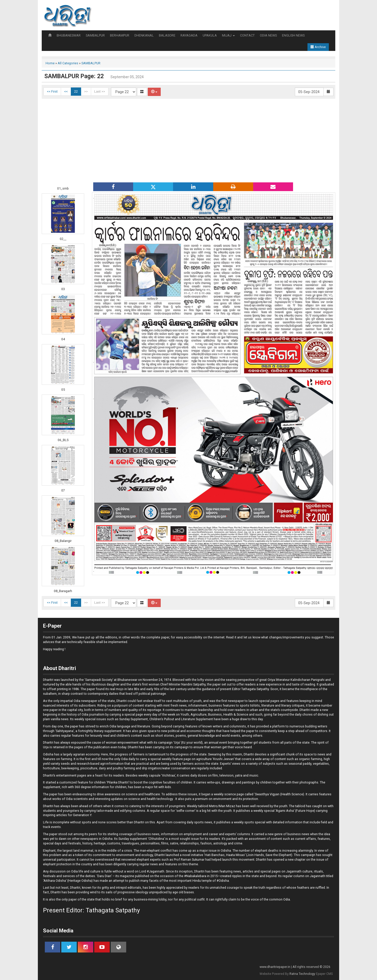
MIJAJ (228, 35)
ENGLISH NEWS (293, 35)
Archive (318, 47)
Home (50, 63)
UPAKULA (210, 35)
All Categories (68, 63)
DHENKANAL (144, 35)
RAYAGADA (189, 35)
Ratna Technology (302, 974)
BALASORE (167, 35)
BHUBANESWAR (69, 35)
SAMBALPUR (95, 35)
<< (66, 91)
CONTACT (247, 35)
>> (86, 91)
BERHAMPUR (120, 35)
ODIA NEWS (268, 35)
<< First (52, 91)
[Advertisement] (188, 140)
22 (76, 91)
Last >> (100, 91)
